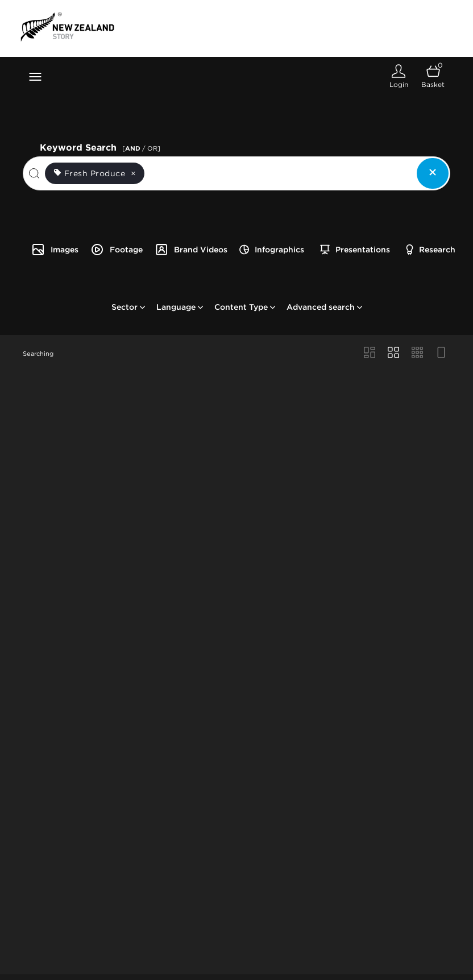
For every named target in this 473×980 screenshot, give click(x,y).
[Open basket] (433, 76)
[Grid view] (393, 354)
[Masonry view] (370, 354)
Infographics (272, 250)
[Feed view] (441, 354)
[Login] (399, 76)
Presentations (355, 250)
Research (431, 250)
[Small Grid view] (417, 354)
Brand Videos (191, 250)
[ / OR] (141, 148)
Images (55, 250)
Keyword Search (102, 146)
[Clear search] (433, 173)
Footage (117, 250)
